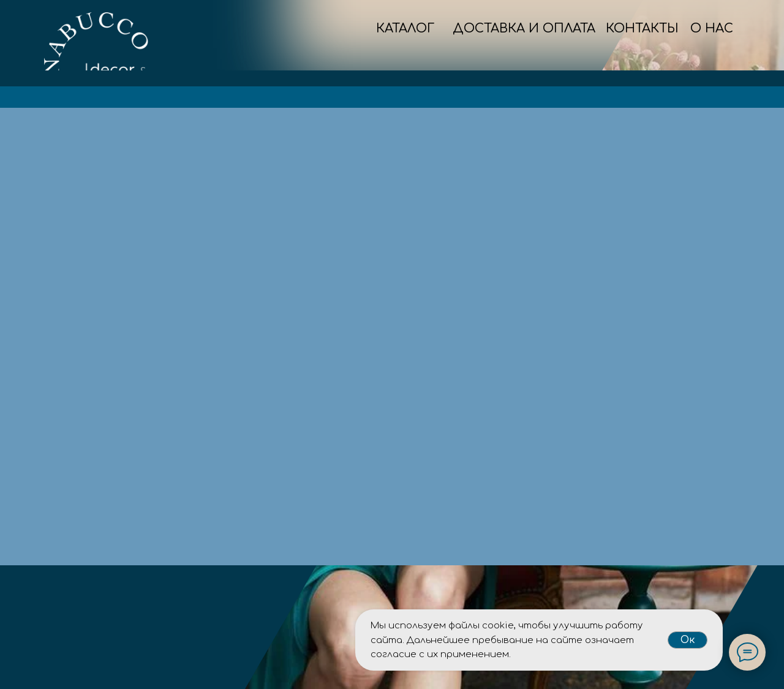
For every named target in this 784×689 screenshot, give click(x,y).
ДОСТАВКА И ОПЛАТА (524, 28)
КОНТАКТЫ (642, 28)
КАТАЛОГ (405, 28)
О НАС (712, 28)
